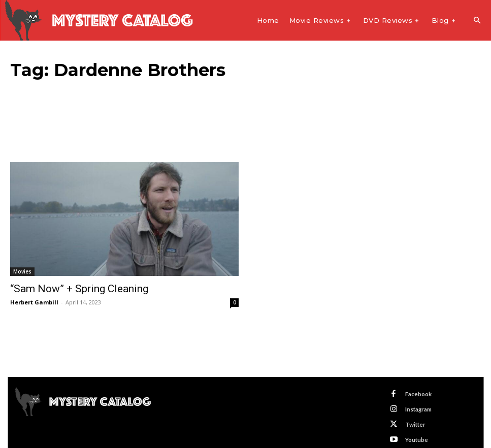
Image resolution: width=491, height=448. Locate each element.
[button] (477, 21)
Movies (22, 271)
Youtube (413, 432)
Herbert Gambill (34, 301)
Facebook (415, 391)
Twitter (412, 418)
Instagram (415, 405)
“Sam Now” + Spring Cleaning (66, 288)
